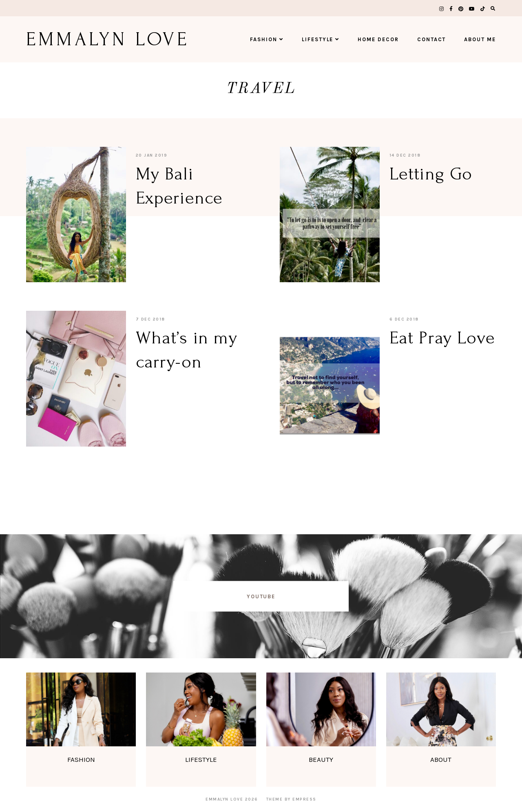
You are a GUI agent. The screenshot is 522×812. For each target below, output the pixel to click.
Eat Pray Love (442, 338)
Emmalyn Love (108, 39)
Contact (432, 39)
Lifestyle (321, 39)
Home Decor (378, 39)
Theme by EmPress (291, 799)
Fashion (267, 39)
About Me (480, 39)
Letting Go (431, 174)
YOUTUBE (261, 596)
